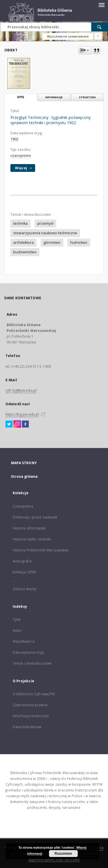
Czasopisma (23, 506)
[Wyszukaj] (100, 27)
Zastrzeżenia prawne (30, 705)
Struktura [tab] (87, 97)
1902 (14, 139)
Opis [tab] (21, 97)
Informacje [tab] (54, 97)
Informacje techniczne (31, 716)
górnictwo (52, 242)
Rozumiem (63, 854)
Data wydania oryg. (29, 652)
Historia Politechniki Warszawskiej (41, 550)
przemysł (45, 223)
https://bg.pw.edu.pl (22, 414)
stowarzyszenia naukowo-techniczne (45, 233)
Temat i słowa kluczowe (32, 663)
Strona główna (24, 476)
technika (20, 223)
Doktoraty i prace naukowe (35, 517)
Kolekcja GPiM (24, 572)
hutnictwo (79, 242)
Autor (17, 630)
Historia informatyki (29, 528)
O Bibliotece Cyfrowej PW (34, 694)
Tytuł (17, 619)
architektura (23, 242)
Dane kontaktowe (27, 727)
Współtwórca (24, 641)
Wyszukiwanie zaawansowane (68, 36)
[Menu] (101, 5)
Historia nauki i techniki (32, 539)
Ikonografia (22, 561)
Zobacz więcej (25, 589)
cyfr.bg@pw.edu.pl (21, 390)
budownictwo (25, 252)
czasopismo (21, 156)
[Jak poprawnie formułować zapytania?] (98, 36)
